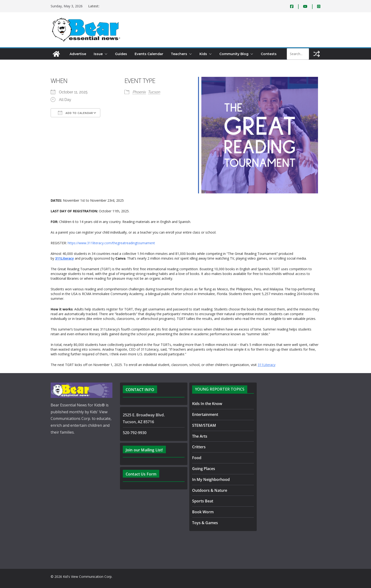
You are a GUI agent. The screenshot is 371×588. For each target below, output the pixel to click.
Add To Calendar (75, 113)
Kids (203, 54)
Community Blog (234, 54)
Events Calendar (149, 54)
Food (197, 458)
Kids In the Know (207, 404)
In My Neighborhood (211, 479)
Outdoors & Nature (210, 490)
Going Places (204, 469)
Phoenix (139, 92)
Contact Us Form (141, 474)
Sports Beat (203, 501)
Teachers (179, 54)
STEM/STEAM (204, 425)
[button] (105, 54)
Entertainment (205, 414)
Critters (199, 447)
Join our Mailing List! (144, 450)
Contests (269, 54)
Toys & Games (205, 523)
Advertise (78, 54)
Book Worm (203, 512)
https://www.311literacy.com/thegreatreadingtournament (111, 243)
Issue (98, 54)
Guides (121, 54)
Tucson (154, 92)
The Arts (200, 436)
